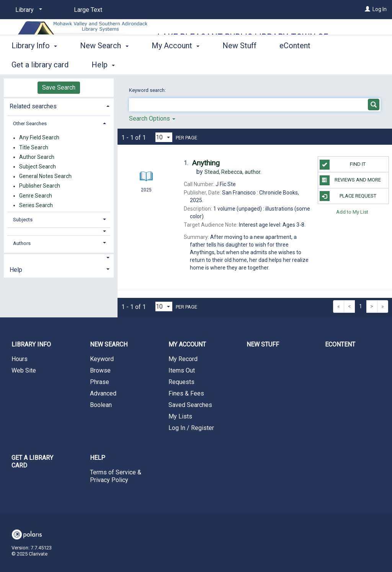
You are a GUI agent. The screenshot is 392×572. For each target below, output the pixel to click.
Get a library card (32, 462)
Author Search (37, 157)
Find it (343, 165)
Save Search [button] (59, 87)
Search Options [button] (152, 118)
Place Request (348, 196)
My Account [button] (176, 64)
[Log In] (367, 9)
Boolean (101, 405)
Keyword (102, 359)
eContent (295, 64)
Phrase (100, 382)
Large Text (88, 10)
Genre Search (36, 196)
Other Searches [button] (30, 123)
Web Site (24, 370)
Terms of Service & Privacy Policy (116, 476)
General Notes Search (45, 177)
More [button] (349, 65)
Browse (100, 370)
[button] (59, 231)
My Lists (180, 416)
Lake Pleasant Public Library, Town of (243, 37)
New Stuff (239, 64)
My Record (183, 359)
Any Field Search (39, 138)
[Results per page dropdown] (164, 137)
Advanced (103, 393)
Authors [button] (22, 243)
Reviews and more (350, 180)
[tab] (59, 105)
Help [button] (16, 270)
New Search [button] (104, 64)
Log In (380, 9)
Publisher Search (40, 186)
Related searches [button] (33, 106)
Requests (181, 382)
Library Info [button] (34, 64)
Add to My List (352, 212)
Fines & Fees (186, 393)
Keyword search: (148, 90)
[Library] (27, 10)
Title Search (34, 147)
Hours (20, 359)
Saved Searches (190, 405)
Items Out (182, 370)
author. (233, 172)
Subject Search (38, 167)
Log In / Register (191, 428)
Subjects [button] (23, 220)
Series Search (36, 205)
